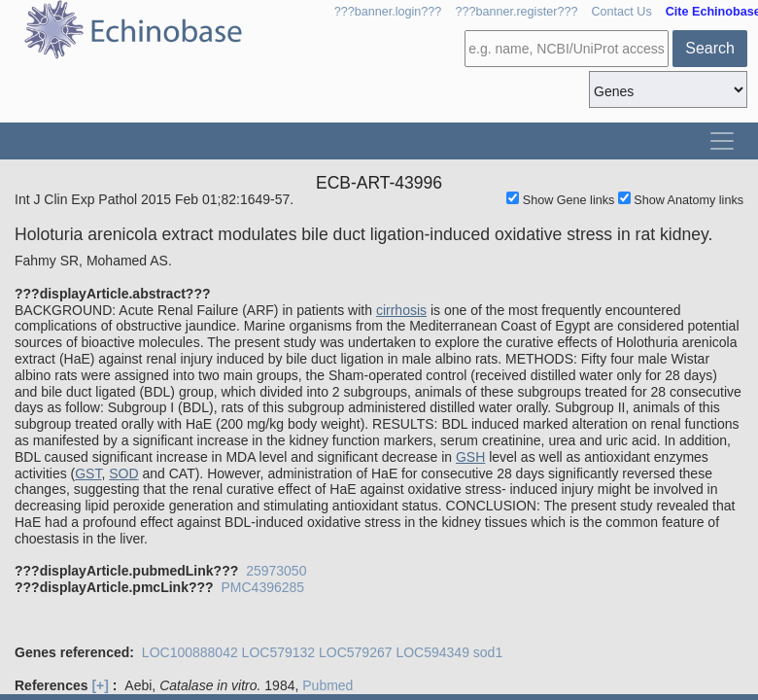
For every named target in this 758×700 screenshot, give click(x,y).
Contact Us (621, 12)
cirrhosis (401, 310)
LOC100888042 (190, 652)
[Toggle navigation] (722, 141)
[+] (100, 685)
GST (88, 473)
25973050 (276, 571)
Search (710, 48)
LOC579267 (356, 652)
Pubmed (327, 685)
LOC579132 (279, 652)
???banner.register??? (516, 12)
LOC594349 (432, 652)
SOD (123, 473)
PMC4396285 (262, 587)
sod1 (488, 652)
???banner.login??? (388, 12)
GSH (470, 457)
